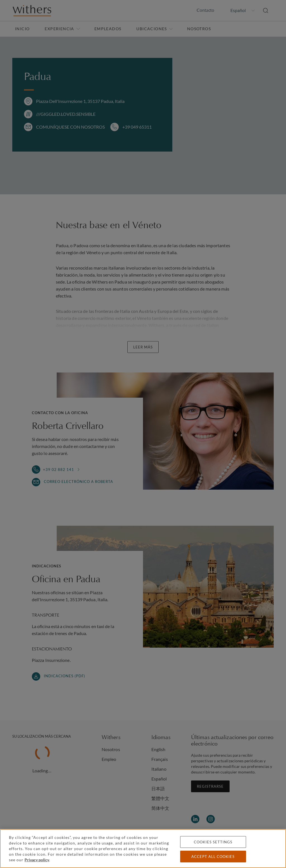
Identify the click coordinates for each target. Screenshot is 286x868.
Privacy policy (37, 860)
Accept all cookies (213, 857)
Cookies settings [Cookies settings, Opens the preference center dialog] (213, 842)
